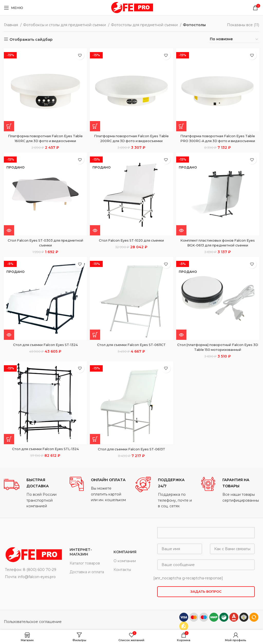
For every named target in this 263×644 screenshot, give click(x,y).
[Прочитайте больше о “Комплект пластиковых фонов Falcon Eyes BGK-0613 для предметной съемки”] (183, 235)
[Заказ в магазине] (234, 39)
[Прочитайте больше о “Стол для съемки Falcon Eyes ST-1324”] (9, 340)
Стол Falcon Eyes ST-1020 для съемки (131, 245)
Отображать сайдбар (31, 39)
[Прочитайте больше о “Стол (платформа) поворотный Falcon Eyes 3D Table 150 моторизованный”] (183, 340)
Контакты (122, 575)
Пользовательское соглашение (33, 627)
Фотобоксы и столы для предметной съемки (65, 25)
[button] (9, 125)
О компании (125, 567)
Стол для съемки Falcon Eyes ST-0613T (132, 455)
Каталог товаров (85, 569)
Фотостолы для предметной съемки (145, 25)
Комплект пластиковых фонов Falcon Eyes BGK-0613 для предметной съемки (218, 247)
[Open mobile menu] (13, 8)
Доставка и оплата (87, 578)
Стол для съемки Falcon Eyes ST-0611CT (131, 350)
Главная (11, 25)
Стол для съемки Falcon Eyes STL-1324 (45, 455)
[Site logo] (131, 7)
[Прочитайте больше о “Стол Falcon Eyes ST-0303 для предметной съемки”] (9, 235)
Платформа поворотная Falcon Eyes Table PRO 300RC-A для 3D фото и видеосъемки (218, 139)
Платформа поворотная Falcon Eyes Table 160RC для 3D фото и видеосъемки (45, 137)
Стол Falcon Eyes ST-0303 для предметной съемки (45, 247)
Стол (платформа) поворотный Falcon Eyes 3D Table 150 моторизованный (218, 352)
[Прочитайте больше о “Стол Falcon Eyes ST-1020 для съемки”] (96, 235)
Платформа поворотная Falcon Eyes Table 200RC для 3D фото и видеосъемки (132, 137)
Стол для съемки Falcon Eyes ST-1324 (45, 350)
